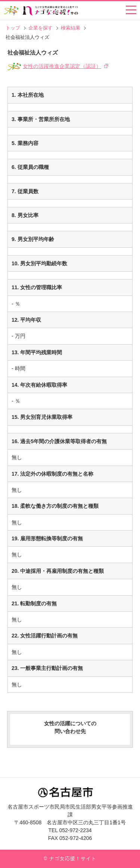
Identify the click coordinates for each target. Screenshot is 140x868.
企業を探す (41, 28)
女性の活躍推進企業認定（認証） (54, 66)
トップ (13, 28)
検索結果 (71, 28)
